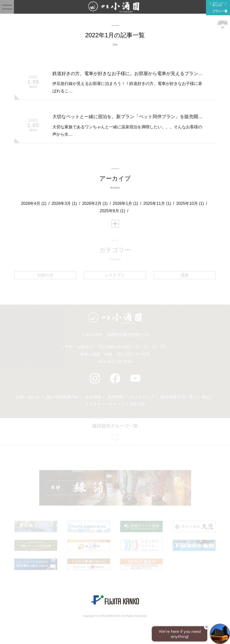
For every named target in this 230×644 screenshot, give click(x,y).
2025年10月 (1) (190, 203)
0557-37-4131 (138, 354)
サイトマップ (142, 397)
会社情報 (93, 397)
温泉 (185, 275)
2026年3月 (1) (64, 203)
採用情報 (116, 397)
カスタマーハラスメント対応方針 (115, 404)
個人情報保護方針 (62, 397)
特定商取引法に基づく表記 (185, 397)
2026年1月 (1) (126, 203)
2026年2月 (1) (95, 203)
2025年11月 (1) (157, 203)
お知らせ (45, 275)
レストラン (115, 275)
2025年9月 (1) (112, 211)
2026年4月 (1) (34, 203)
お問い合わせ (28, 397)
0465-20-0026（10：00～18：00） (138, 347)
